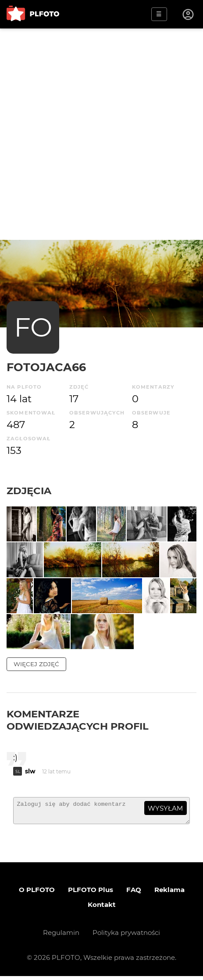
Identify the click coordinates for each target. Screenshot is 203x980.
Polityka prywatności (126, 936)
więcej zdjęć (36, 664)
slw (30, 771)
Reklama (169, 894)
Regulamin (61, 936)
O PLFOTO (37, 894)
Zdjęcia (29, 491)
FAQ (134, 894)
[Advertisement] (101, 134)
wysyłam (165, 808)
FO (33, 327)
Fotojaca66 (46, 367)
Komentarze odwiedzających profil (78, 720)
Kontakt (102, 908)
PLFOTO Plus (91, 894)
